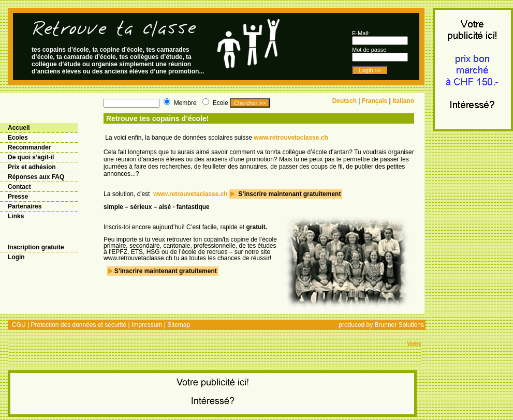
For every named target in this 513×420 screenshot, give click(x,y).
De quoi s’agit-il (31, 157)
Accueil (19, 128)
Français (375, 101)
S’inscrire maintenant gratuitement (289, 194)
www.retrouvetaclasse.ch (291, 138)
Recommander (29, 147)
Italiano (403, 101)
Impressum (147, 325)
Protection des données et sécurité (78, 325)
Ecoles (18, 138)
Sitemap (179, 325)
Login (16, 257)
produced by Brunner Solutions (381, 325)
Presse (18, 197)
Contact (19, 187)
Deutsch (345, 101)
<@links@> (215, 352)
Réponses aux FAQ (36, 177)
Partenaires (25, 206)
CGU (19, 325)
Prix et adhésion (32, 167)
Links (16, 216)
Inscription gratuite (36, 247)
